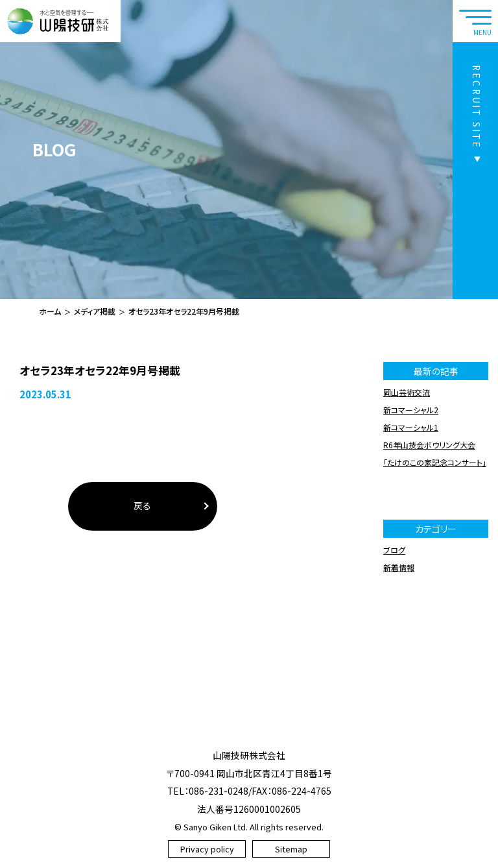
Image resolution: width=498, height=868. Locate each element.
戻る (142, 505)
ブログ (394, 550)
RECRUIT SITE (477, 107)
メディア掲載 (95, 311)
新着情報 (399, 567)
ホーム (50, 311)
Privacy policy (207, 849)
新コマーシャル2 (411, 410)
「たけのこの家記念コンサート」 (435, 462)
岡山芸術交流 (407, 392)
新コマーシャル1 (411, 427)
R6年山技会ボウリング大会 (429, 445)
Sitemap (291, 849)
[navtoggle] (475, 21)
